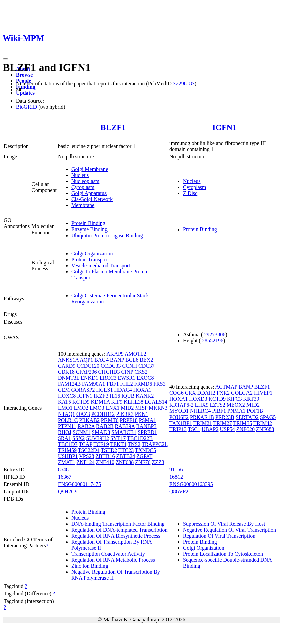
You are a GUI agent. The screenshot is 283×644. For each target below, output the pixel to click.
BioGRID (26, 107)
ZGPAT (144, 456)
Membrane (83, 205)
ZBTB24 (125, 456)
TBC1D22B (140, 438)
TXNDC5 (146, 450)
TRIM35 (242, 423)
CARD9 (67, 366)
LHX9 (202, 405)
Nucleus (80, 175)
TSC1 (194, 429)
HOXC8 (67, 396)
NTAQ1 (66, 414)
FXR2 (223, 393)
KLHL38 (133, 402)
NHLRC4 (200, 411)
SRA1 (64, 438)
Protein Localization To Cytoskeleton (223, 554)
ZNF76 (143, 462)
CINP (127, 372)
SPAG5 (268, 417)
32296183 (184, 83)
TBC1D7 (68, 444)
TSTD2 (109, 450)
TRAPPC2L (155, 444)
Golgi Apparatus (89, 193)
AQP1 (86, 360)
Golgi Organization (92, 253)
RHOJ (65, 432)
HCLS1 (105, 390)
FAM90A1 (94, 384)
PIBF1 (219, 411)
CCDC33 (111, 366)
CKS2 (141, 372)
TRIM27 (223, 423)
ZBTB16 (105, 456)
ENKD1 (89, 378)
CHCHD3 (109, 372)
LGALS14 (156, 402)
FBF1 (113, 384)
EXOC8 (145, 378)
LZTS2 (218, 405)
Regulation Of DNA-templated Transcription (120, 530)
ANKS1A (68, 360)
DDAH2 (206, 393)
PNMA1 (236, 411)
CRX (190, 393)
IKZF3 (101, 396)
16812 (176, 477)
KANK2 (145, 396)
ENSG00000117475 (80, 484)
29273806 (215, 334)
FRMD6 (143, 384)
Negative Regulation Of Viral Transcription (229, 530)
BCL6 (132, 360)
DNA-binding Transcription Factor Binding (118, 524)
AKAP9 (115, 354)
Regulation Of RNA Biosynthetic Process (116, 536)
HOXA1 (142, 390)
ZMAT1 (67, 462)
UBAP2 (210, 429)
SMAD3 (101, 432)
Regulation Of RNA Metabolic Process (113, 560)
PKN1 (142, 414)
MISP (141, 408)
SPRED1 (147, 432)
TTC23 (126, 450)
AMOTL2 (135, 354)
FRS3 (159, 384)
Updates (25, 93)
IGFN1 (224, 127)
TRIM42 (263, 423)
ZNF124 (85, 462)
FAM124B (69, 384)
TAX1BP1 (181, 423)
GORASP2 (83, 390)
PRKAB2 (89, 420)
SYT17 (118, 438)
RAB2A (86, 426)
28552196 (213, 340)
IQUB (128, 396)
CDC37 (147, 366)
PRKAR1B (202, 417)
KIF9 (117, 402)
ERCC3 (108, 378)
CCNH (130, 366)
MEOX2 (236, 405)
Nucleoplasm (85, 181)
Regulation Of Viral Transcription (219, 536)
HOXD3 (198, 399)
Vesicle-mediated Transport (101, 265)
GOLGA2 (242, 393)
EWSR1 (126, 378)
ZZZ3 (158, 462)
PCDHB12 (103, 414)
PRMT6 (110, 420)
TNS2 (134, 444)
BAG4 (101, 360)
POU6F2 (179, 417)
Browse (24, 75)
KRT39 (251, 399)
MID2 (127, 408)
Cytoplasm (83, 187)
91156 (176, 470)
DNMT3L (69, 378)
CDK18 (66, 372)
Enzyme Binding (89, 229)
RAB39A (125, 426)
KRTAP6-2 (182, 405)
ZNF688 (125, 462)
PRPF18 (128, 420)
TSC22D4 (89, 450)
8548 (63, 470)
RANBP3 (146, 426)
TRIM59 (67, 450)
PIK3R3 (125, 414)
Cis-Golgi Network (92, 199)
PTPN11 (67, 426)
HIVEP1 (263, 393)
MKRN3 (158, 408)
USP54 (227, 429)
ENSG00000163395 (191, 484)
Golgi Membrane (90, 169)
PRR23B (225, 417)
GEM (64, 390)
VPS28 (87, 456)
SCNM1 (82, 432)
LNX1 (113, 408)
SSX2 (79, 438)
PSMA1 (148, 420)
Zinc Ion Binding (90, 566)
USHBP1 (68, 456)
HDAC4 (123, 390)
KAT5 (64, 402)
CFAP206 (87, 372)
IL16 (115, 396)
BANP (117, 360)
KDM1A (100, 402)
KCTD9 (81, 402)
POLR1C (68, 420)
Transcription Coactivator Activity (108, 554)
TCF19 (101, 444)
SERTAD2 (247, 417)
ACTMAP (226, 387)
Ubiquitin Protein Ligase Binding (107, 235)
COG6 (176, 393)
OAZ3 (83, 414)
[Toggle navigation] (5, 59)
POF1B (255, 411)
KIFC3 (234, 399)
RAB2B (105, 426)
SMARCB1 (124, 432)
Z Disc (190, 193)
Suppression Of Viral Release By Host (224, 524)
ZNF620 (245, 429)
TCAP (85, 444)
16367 (65, 477)
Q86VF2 (179, 492)
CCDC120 (88, 366)
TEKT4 (118, 444)
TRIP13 (178, 429)
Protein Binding (88, 223)
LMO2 (81, 408)
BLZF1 (113, 127)
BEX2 (146, 360)
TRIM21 (203, 423)
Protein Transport (90, 259)
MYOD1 (179, 411)
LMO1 (65, 408)
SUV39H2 (97, 438)
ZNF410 (105, 462)
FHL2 (127, 384)
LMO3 (97, 408)
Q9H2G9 (68, 492)
